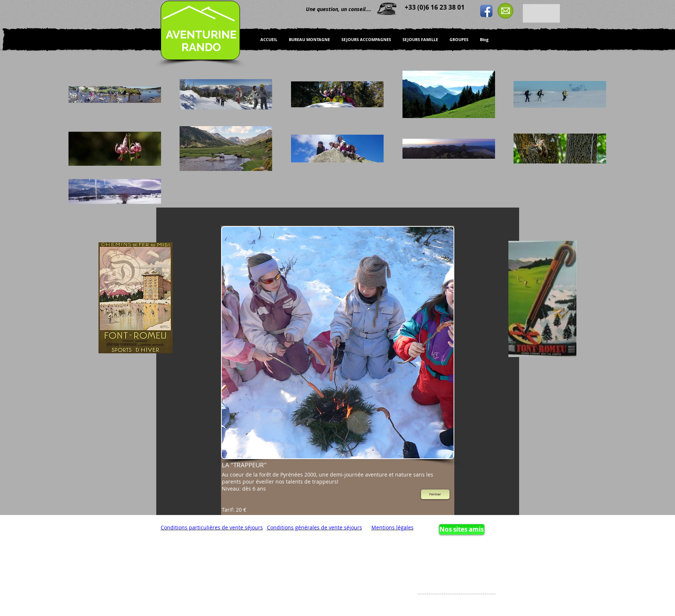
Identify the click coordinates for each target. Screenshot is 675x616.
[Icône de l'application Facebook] (486, 11)
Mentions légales (392, 527)
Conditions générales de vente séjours (315, 527)
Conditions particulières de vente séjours (212, 527)
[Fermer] (435, 494)
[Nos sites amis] (462, 529)
